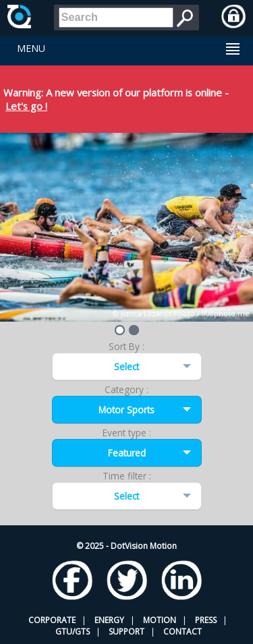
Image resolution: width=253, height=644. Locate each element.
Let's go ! (26, 106)
